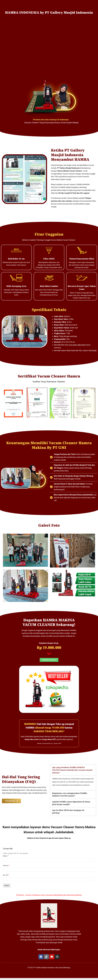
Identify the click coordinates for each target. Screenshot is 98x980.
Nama (6, 856)
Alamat (6, 866)
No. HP (6, 875)
